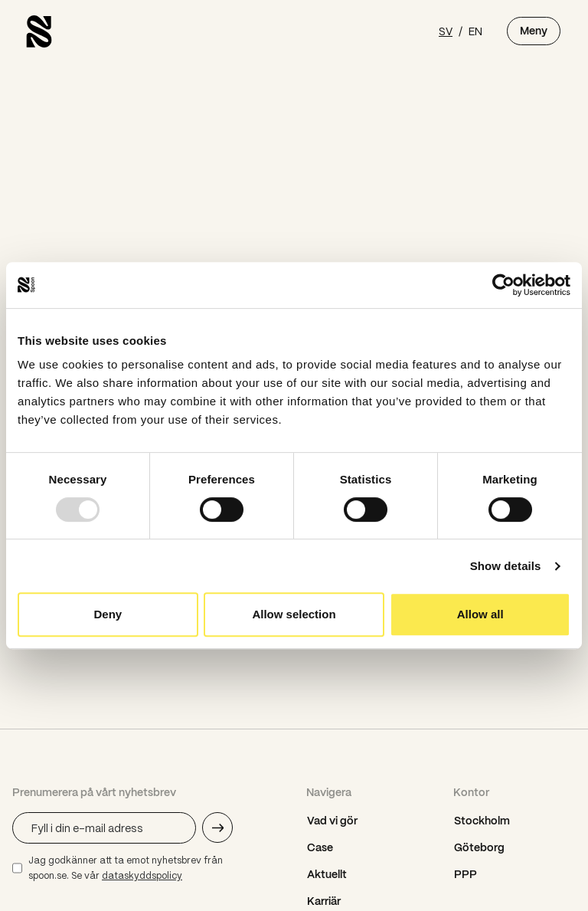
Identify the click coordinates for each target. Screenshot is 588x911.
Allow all (480, 614)
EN (475, 31)
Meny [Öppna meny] (534, 31)
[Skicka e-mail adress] (217, 827)
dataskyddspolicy (142, 875)
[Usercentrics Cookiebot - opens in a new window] (503, 285)
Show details (506, 566)
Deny (108, 614)
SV (446, 31)
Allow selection (294, 614)
